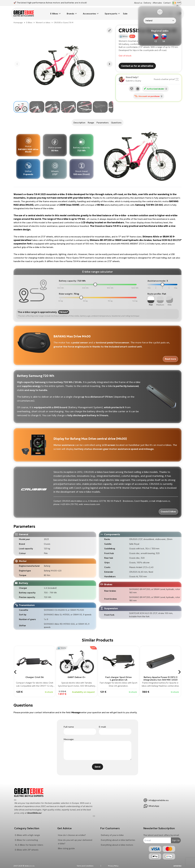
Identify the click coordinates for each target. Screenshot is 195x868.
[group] (35, 667)
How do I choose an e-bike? (73, 832)
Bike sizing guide (67, 845)
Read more (170, 354)
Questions (118, 118)
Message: (69, 734)
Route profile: (155, 290)
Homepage (18, 19)
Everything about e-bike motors (117, 842)
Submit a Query (133, 77)
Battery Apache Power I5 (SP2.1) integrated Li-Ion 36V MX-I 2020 (161, 674)
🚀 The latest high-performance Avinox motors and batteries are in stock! (50, 3)
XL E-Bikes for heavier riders (31, 842)
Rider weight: (66, 290)
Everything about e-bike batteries (118, 837)
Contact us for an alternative (137, 62)
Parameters (103, 118)
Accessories (89, 12)
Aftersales (157, 3)
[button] (110, 26)
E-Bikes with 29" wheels (29, 847)
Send (97, 762)
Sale (125, 12)
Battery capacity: (68, 277)
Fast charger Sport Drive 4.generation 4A (118, 674)
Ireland (149, 21)
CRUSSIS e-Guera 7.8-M (64, 19)
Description (78, 118)
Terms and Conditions (85, 865)
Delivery (147, 3)
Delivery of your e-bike (112, 832)
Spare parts (111, 12)
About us (138, 3)
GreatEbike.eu (36, 810)
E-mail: (102, 722)
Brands (70, 12)
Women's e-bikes (43, 19)
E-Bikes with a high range (29, 832)
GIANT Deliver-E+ (76, 672)
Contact (167, 3)
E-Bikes (54, 12)
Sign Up (174, 837)
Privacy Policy (113, 865)
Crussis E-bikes (168, 507)
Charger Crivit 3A (35, 672)
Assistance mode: (157, 277)
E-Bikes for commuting (28, 837)
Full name (69, 722)
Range (90, 118)
